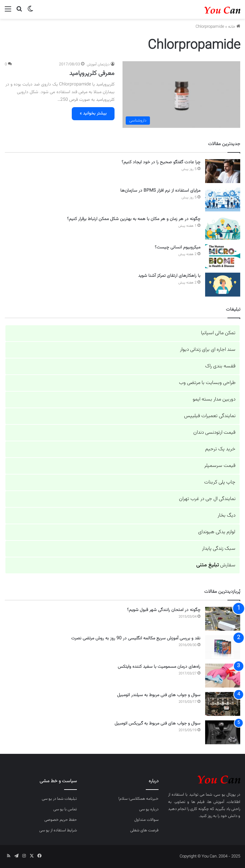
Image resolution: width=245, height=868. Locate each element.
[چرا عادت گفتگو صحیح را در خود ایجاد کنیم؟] (223, 171)
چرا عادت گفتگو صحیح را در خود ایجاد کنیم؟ (161, 162)
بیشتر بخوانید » (93, 114)
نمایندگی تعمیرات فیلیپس (210, 416)
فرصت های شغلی (144, 830)
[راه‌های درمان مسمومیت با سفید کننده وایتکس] (223, 676)
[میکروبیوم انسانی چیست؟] (223, 256)
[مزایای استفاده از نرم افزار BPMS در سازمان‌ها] (223, 199)
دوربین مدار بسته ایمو (214, 399)
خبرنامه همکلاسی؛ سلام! (138, 799)
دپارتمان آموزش (98, 64)
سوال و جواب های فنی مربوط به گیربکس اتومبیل (157, 724)
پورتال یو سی (225, 795)
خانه (234, 27)
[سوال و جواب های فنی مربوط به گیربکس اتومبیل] (223, 732)
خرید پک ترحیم (220, 449)
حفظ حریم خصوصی (61, 820)
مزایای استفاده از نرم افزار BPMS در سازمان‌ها (160, 191)
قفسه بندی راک (220, 366)
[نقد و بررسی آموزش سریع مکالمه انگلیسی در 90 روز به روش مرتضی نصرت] (223, 647)
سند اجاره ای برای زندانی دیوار (208, 350)
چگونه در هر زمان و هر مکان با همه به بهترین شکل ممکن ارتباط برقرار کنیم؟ (134, 219)
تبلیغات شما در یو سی (59, 799)
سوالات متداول (146, 820)
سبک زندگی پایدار (219, 549)
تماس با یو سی (65, 809)
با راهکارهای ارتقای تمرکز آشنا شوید (169, 276)
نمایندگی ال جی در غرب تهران (207, 499)
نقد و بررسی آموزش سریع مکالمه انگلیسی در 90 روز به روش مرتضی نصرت (136, 638)
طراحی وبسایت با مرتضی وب (207, 383)
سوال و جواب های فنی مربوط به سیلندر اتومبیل (159, 695)
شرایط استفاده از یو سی (58, 830)
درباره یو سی (149, 809)
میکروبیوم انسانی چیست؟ (178, 247)
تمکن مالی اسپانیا (218, 333)
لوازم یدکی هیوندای (217, 532)
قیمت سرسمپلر (220, 466)
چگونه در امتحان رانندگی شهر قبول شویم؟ (164, 610)
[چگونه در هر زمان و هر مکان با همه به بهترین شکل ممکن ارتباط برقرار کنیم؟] (223, 228)
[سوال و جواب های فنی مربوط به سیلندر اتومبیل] (223, 704)
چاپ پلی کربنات (220, 482)
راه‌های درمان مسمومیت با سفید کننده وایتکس (159, 667)
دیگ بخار (226, 515)
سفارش (216, 565)
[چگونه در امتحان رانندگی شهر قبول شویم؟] (223, 619)
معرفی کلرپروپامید (92, 73)
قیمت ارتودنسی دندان (214, 433)
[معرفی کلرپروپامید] (181, 94)
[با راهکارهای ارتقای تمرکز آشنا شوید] (223, 285)
